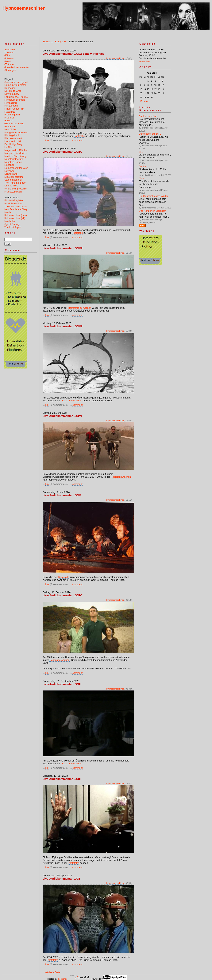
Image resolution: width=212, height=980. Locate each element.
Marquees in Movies (15, 153)
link (47, 140)
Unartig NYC (11, 186)
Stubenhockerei (13, 180)
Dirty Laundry (12, 94)
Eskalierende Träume (16, 97)
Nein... (142, 178)
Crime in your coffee (15, 85)
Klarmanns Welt (13, 138)
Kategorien (61, 41)
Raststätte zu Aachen (80, 308)
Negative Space (13, 162)
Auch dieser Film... (149, 116)
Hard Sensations (13, 203)
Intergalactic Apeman (16, 132)
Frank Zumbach (13, 192)
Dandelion (10, 88)
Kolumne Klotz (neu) (16, 215)
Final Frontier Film (14, 109)
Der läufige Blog (13, 144)
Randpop (9, 165)
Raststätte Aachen (121, 477)
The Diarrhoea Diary (15, 206)
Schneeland (11, 174)
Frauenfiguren (12, 115)
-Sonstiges (10, 70)
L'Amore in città (13, 141)
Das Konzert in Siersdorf (152, 211)
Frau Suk (9, 118)
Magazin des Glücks (15, 150)
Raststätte (79, 136)
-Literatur (9, 58)
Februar (144, 101)
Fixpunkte (10, 112)
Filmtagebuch (12, 106)
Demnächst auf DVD (150, 134)
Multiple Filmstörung (15, 156)
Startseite (10, 49)
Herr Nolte (10, 129)
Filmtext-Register (14, 200)
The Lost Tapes (13, 227)
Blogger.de (62, 979)
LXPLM (8, 147)
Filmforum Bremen (15, 100)
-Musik (8, 61)
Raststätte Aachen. (72, 400)
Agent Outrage (12, 224)
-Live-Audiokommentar (17, 67)
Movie (8, 212)
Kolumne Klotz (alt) (15, 218)
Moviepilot (10, 221)
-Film (7, 55)
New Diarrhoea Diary (16, 209)
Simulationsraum (14, 177)
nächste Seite (53, 972)
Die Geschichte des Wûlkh (153, 196)
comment (77, 140)
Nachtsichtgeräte (14, 159)
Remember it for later (16, 168)
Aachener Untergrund (16, 82)
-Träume (9, 64)
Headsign (10, 127)
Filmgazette (11, 103)
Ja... (141, 152)
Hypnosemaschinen (24, 8)
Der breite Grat (13, 91)
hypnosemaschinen (115, 58)
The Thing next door (15, 183)
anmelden (144, 61)
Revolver (9, 171)
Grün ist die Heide (14, 123)
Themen (9, 52)
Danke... (143, 166)
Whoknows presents (15, 189)
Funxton (9, 120)
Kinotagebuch (12, 135)
